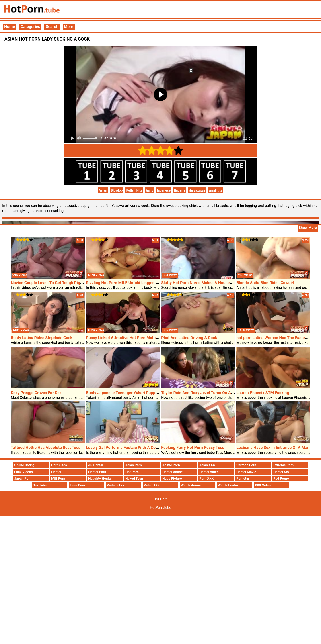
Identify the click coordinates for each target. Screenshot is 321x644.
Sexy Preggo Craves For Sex (36, 393)
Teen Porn (77, 485)
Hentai (56, 472)
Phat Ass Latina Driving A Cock (189, 338)
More (69, 27)
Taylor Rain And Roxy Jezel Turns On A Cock (201, 393)
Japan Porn (23, 479)
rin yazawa (197, 190)
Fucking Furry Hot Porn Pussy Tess (193, 447)
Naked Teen (134, 479)
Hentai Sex (281, 472)
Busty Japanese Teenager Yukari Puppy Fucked (129, 393)
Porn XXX (206, 479)
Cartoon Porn (246, 465)
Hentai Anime (172, 472)
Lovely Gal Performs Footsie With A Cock (123, 447)
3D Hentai (96, 465)
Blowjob (117, 190)
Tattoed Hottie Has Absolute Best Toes (46, 447)
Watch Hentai (228, 485)
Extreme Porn (283, 465)
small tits (215, 190)
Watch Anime (191, 485)
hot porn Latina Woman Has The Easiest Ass (276, 338)
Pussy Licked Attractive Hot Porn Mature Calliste (130, 338)
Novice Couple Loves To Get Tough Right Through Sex (59, 283)
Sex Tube (40, 485)
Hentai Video (209, 472)
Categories (30, 27)
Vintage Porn (117, 485)
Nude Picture (172, 479)
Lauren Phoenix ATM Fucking (263, 393)
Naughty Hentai (100, 479)
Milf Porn (58, 479)
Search (52, 27)
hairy (150, 190)
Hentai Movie (246, 472)
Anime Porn (171, 465)
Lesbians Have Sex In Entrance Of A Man (273, 447)
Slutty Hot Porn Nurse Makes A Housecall (199, 283)
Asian (103, 190)
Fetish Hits (134, 190)
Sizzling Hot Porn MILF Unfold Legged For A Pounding (135, 283)
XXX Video (263, 485)
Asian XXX (207, 465)
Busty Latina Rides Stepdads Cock (42, 338)
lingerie (180, 190)
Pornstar (243, 479)
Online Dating (24, 465)
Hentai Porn (97, 472)
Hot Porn (132, 472)
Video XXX (152, 485)
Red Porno (281, 479)
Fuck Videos (24, 472)
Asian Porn (134, 465)
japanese (164, 190)
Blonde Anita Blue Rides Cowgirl (265, 283)
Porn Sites (59, 465)
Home (10, 27)
